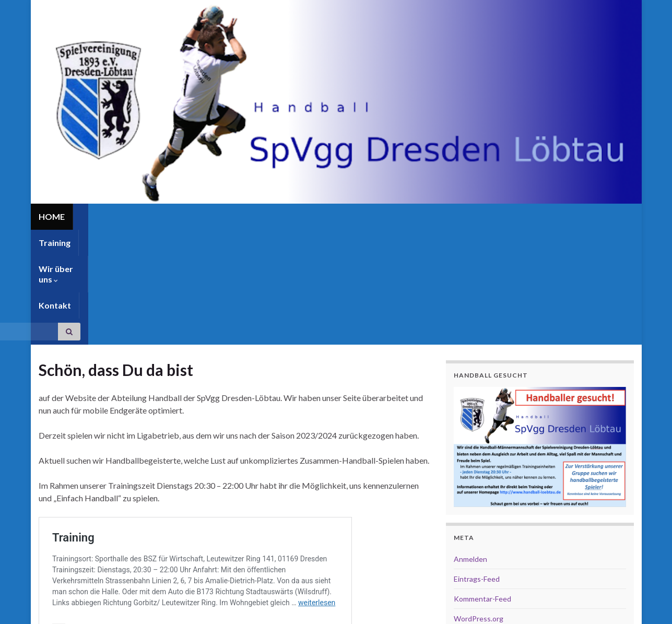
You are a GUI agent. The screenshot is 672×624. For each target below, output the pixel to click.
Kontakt (217, 216)
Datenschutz (613, 611)
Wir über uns (157, 216)
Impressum (561, 611)
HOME (52, 216)
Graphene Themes (122, 603)
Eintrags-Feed (477, 464)
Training (97, 216)
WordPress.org (479, 504)
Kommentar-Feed (482, 484)
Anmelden (470, 444)
